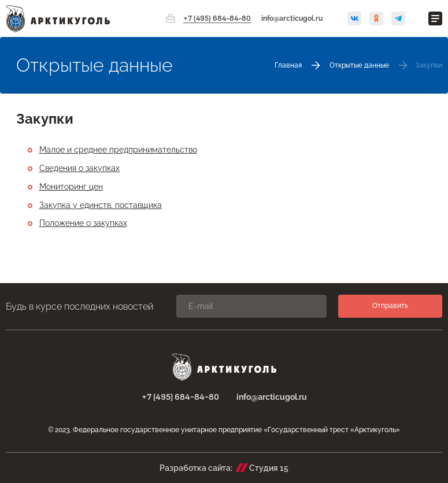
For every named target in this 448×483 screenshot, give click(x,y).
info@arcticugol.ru (292, 18)
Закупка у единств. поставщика (101, 205)
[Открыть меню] (435, 18)
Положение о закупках (83, 223)
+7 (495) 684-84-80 (217, 19)
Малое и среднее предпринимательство (118, 150)
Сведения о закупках (79, 168)
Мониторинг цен (71, 187)
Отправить (390, 306)
